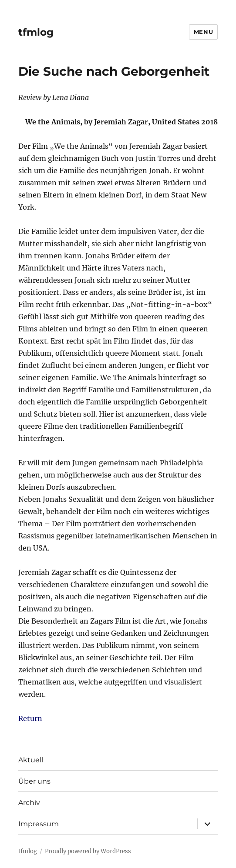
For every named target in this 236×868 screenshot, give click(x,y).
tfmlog (36, 32)
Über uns (34, 781)
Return (30, 718)
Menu (203, 32)
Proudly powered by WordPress (88, 851)
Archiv (29, 803)
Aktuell (31, 760)
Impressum (39, 824)
